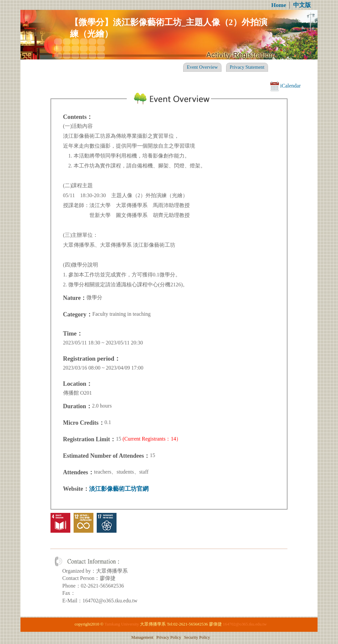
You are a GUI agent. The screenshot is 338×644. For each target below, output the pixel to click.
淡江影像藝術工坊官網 (119, 489)
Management (142, 637)
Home (279, 5)
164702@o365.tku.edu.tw (245, 624)
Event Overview (202, 67)
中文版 (302, 5)
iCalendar (286, 86)
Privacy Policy (169, 637)
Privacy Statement (247, 67)
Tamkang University (122, 624)
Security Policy (197, 637)
